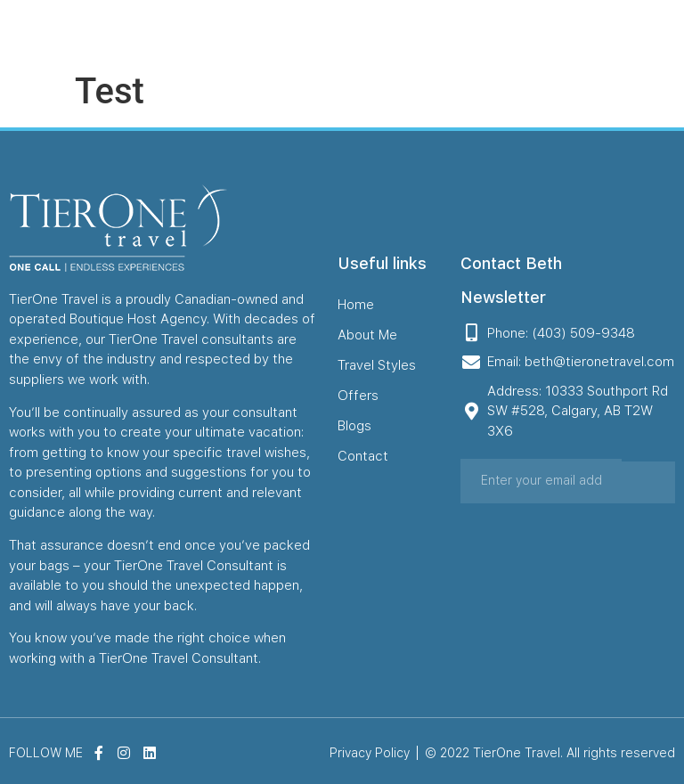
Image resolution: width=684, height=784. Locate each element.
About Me (301, 31)
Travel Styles (375, 31)
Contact (529, 31)
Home (248, 31)
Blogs (481, 31)
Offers (438, 31)
